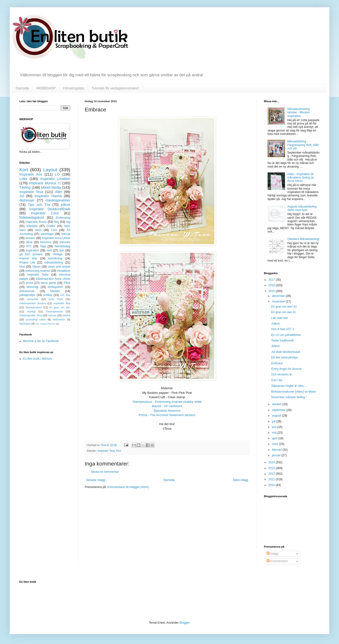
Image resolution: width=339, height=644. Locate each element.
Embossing (63, 218)
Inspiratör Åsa (62, 303)
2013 (272, 468)
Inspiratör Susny (36, 222)
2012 (272, 474)
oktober (277, 404)
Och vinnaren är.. (282, 374)
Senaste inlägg (96, 480)
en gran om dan (60, 307)
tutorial (66, 234)
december (279, 296)
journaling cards (36, 319)
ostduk (66, 315)
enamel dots (28, 258)
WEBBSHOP (46, 88)
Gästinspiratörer (58, 200)
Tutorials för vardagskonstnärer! (115, 88)
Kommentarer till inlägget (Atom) (128, 487)
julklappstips (27, 295)
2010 (272, 485)
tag (68, 222)
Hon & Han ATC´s (283, 329)
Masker (55, 291)
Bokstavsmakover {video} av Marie (293, 392)
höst (22, 267)
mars (276, 444)
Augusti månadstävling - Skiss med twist (303, 208)
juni (275, 427)
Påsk (67, 283)
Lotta (23, 179)
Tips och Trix (39, 205)
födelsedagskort (32, 217)
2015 (272, 291)
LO (57, 174)
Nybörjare (25, 324)
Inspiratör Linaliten (55, 179)
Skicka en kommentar (105, 472)
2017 (272, 280)
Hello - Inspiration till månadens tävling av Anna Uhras (301, 178)
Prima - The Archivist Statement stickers (167, 415)
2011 (272, 479)
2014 (272, 462)
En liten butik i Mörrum (37, 359)
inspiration (32, 250)
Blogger (184, 623)
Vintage (58, 254)
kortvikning (55, 258)
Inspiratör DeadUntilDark (50, 209)
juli (274, 421)
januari (277, 455)
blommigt (33, 287)
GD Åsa (65, 295)
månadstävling (54, 263)
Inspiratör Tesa (106, 451)
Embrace (277, 363)
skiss (38, 230)
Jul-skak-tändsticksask (286, 352)
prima (30, 283)
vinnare (30, 238)
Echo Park (56, 299)
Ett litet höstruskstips (285, 357)
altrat (29, 242)
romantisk (33, 299)
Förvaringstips (74, 88)
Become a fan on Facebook (41, 341)
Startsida (22, 88)
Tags (43, 246)
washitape (47, 234)
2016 (272, 285)
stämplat (32, 226)
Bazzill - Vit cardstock (167, 406)
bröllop (48, 295)
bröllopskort (55, 287)
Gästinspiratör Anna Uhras (53, 279)
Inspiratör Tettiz (38, 275)
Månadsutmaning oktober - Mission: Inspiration (299, 113)
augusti (277, 416)
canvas (52, 315)
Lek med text (280, 318)
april (275, 438)
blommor (46, 242)
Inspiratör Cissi (45, 213)
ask (62, 250)
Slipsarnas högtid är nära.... (289, 386)
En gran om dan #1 (284, 312)
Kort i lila (277, 380)
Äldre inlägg (241, 480)
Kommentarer (277, 561)
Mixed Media (51, 187)
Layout (50, 170)
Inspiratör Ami (31, 174)
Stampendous (34, 307)
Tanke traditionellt (282, 341)
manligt (31, 311)
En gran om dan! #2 (284, 307)
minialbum (64, 271)
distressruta (27, 291)
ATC (29, 246)
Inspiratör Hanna (48, 196)
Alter (59, 192)
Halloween (59, 319)
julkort (66, 205)
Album (36, 267)
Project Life (27, 263)
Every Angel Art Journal (286, 369)
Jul (22, 196)
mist (49, 250)
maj (275, 433)
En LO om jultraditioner (286, 335)
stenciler (65, 242)
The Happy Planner (45, 324)
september (279, 410)
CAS (54, 230)
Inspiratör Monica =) (45, 183)
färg (57, 222)
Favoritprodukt (54, 311)
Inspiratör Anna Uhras (56, 238)
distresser (27, 200)
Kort (119, 451)
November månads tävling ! (289, 397)
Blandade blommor (167, 411)
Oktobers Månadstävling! (304, 239)
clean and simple (59, 267)
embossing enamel (38, 271)
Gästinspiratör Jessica (33, 303)
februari (277, 450)
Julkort (275, 324)
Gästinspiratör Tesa (31, 315)
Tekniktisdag (62, 246)
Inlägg (272, 554)
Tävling (25, 187)
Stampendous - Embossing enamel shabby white (167, 402)
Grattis (51, 226)
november (279, 302)
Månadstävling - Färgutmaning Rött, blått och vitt (303, 145)
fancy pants (48, 283)
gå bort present (31, 254)
